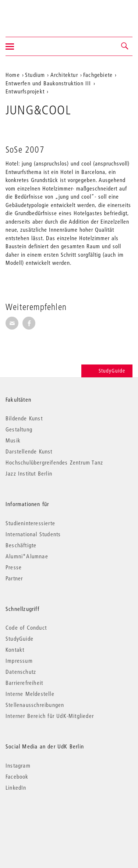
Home (13, 75)
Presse (14, 567)
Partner (14, 578)
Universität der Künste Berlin (34, 14)
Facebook (17, 776)
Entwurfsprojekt (25, 91)
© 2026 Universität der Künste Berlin (44, 819)
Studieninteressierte (30, 523)
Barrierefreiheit (24, 683)
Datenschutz (21, 672)
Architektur (64, 75)
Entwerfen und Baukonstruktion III (48, 83)
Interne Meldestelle (30, 694)
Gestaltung (19, 429)
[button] (125, 46)
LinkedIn (16, 787)
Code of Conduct (26, 627)
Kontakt (15, 650)
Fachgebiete (98, 75)
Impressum (19, 661)
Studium (35, 75)
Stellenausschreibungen (35, 705)
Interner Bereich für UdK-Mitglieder (50, 716)
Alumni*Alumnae (27, 556)
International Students (33, 534)
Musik (13, 440)
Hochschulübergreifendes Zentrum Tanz (54, 462)
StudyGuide (107, 371)
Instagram (18, 765)
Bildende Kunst (24, 418)
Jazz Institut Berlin (29, 473)
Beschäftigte (21, 545)
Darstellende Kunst (29, 451)
